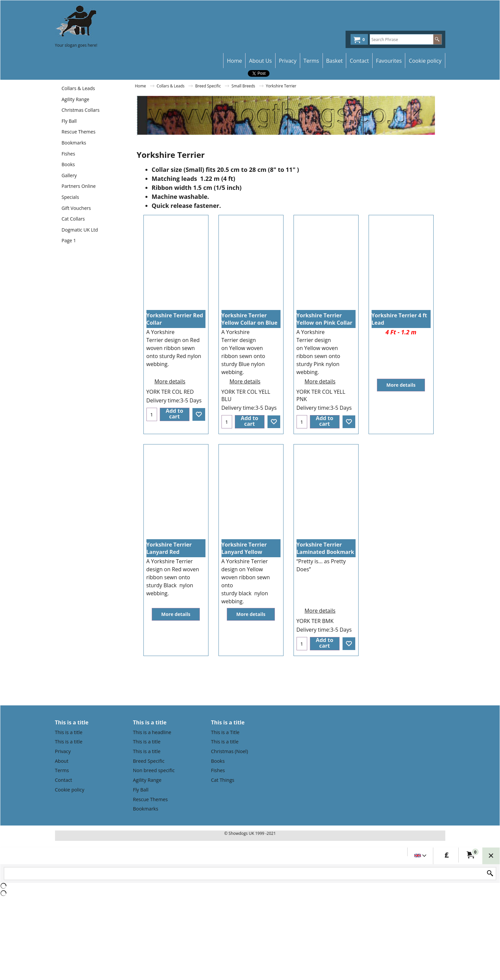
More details (170, 380)
